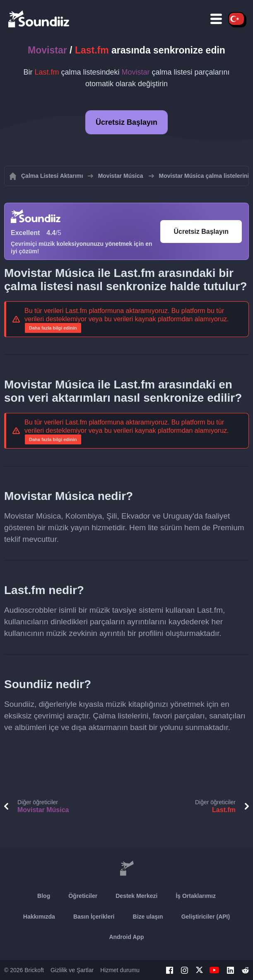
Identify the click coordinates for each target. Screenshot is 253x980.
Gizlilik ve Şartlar (72, 970)
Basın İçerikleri (94, 917)
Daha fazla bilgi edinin (53, 328)
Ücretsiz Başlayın (126, 122)
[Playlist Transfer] (39, 19)
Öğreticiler (83, 896)
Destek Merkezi (136, 896)
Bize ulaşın (148, 917)
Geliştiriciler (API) (206, 917)
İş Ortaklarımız (196, 896)
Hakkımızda (39, 917)
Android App (126, 937)
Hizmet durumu (120, 970)
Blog (44, 896)
